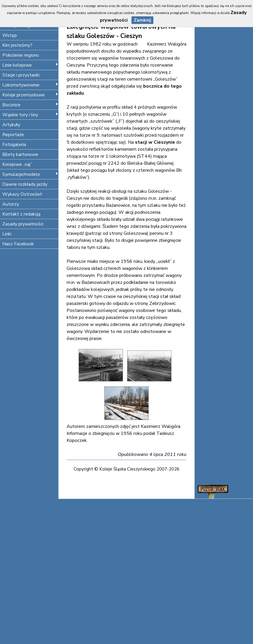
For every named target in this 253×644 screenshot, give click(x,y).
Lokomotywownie (30, 85)
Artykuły (11, 125)
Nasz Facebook (18, 244)
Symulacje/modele (30, 174)
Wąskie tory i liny (30, 115)
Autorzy (11, 204)
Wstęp (10, 35)
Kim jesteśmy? (17, 45)
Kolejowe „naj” (17, 164)
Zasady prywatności (23, 224)
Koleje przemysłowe (30, 95)
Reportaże (13, 135)
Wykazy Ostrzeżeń (22, 194)
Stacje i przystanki (21, 75)
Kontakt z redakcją (21, 214)
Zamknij (142, 20)
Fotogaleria (14, 145)
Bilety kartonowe (20, 155)
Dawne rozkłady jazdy (25, 184)
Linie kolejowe (30, 65)
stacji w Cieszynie (155, 142)
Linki (7, 234)
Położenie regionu (21, 55)
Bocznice (30, 105)
